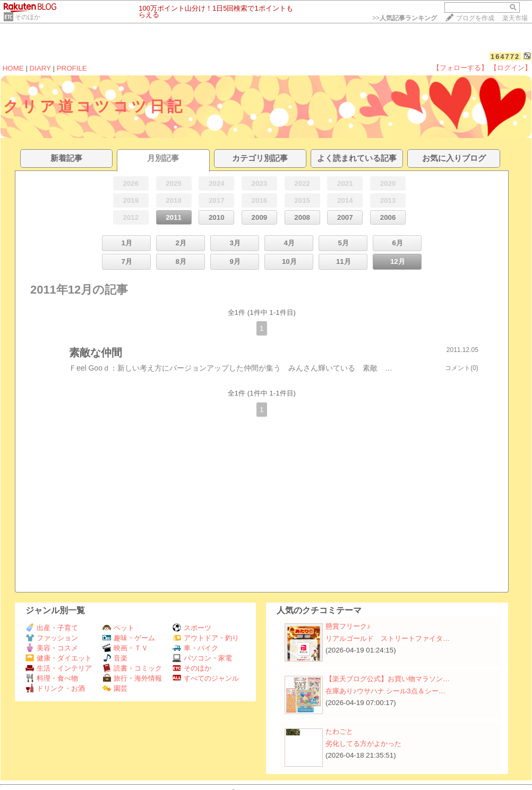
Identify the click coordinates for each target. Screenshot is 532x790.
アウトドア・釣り (206, 638)
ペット (118, 628)
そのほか (28, 17)
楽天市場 (515, 18)
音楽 (115, 658)
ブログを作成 (475, 18)
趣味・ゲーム (129, 638)
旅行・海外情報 (132, 678)
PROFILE (72, 68)
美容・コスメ (52, 648)
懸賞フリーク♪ (348, 626)
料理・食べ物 (52, 678)
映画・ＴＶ (125, 648)
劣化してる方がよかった (363, 744)
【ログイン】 (511, 68)
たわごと (339, 731)
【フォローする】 (460, 68)
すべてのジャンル (206, 678)
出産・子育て (52, 628)
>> (405, 18)
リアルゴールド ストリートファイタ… (388, 638)
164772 (505, 57)
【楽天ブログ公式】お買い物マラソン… (388, 679)
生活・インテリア (59, 668)
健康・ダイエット (59, 658)
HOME (13, 68)
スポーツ (192, 628)
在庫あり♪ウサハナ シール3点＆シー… (385, 691)
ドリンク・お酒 (55, 688)
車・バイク (195, 648)
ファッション (52, 638)
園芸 (115, 688)
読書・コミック (132, 668)
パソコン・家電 (202, 658)
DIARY (40, 68)
